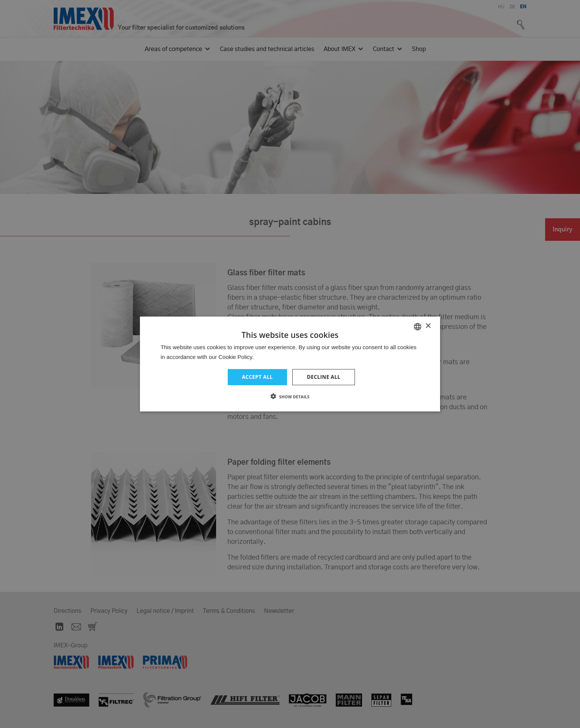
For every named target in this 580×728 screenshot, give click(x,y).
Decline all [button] (324, 377)
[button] (290, 397)
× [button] (428, 326)
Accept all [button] (257, 377)
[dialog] (290, 364)
